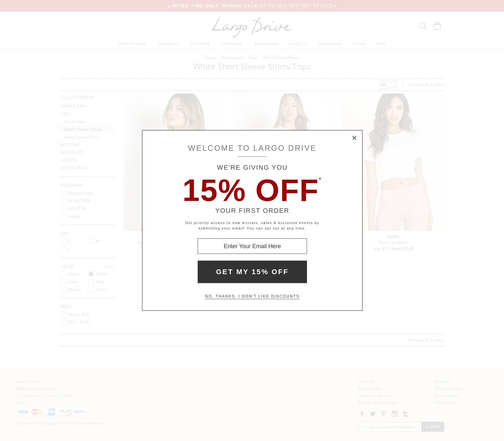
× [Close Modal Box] (355, 138)
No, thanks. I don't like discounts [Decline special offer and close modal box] (252, 296)
